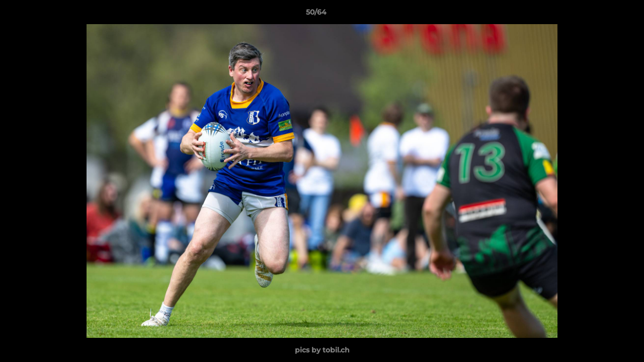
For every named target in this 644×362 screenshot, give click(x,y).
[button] (602, 15)
